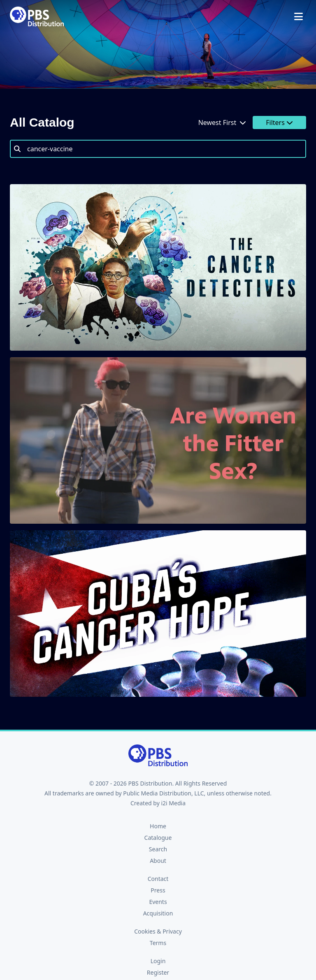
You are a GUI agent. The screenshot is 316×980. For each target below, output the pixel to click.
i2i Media (173, 803)
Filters (279, 122)
